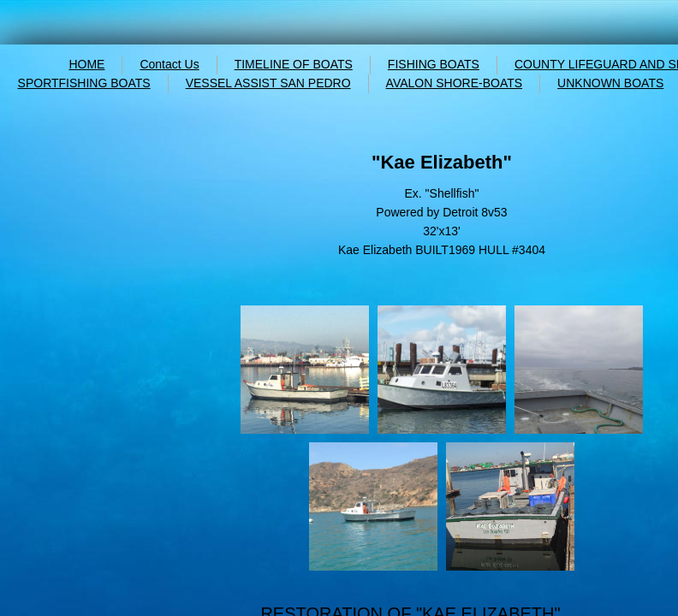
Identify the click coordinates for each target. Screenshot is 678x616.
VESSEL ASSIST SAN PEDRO (268, 83)
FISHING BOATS (434, 64)
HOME (86, 64)
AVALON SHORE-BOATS (454, 83)
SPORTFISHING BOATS (84, 83)
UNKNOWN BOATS (610, 83)
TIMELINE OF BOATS (294, 64)
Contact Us (169, 64)
